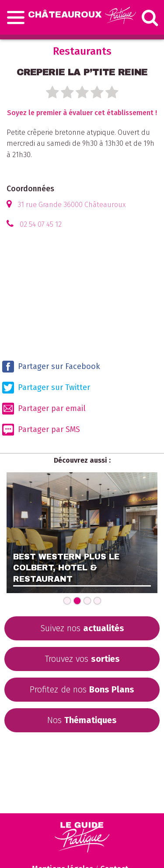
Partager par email (44, 409)
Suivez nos (82, 628)
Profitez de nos (82, 689)
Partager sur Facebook (51, 367)
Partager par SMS (41, 430)
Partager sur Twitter (46, 388)
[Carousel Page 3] (87, 601)
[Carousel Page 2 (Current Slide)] (77, 601)
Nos (82, 720)
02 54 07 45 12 (41, 224)
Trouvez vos (82, 659)
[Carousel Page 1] (67, 601)
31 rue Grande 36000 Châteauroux (72, 205)
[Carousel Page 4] (97, 601)
